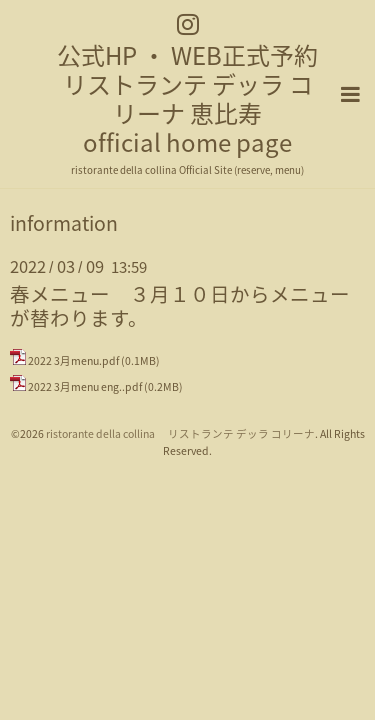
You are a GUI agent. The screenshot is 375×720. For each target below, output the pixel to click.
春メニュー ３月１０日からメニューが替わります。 (180, 304)
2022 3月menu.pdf (73, 359)
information (64, 222)
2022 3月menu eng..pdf (85, 385)
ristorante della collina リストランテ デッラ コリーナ (180, 432)
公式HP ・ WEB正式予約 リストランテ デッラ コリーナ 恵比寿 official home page (187, 98)
